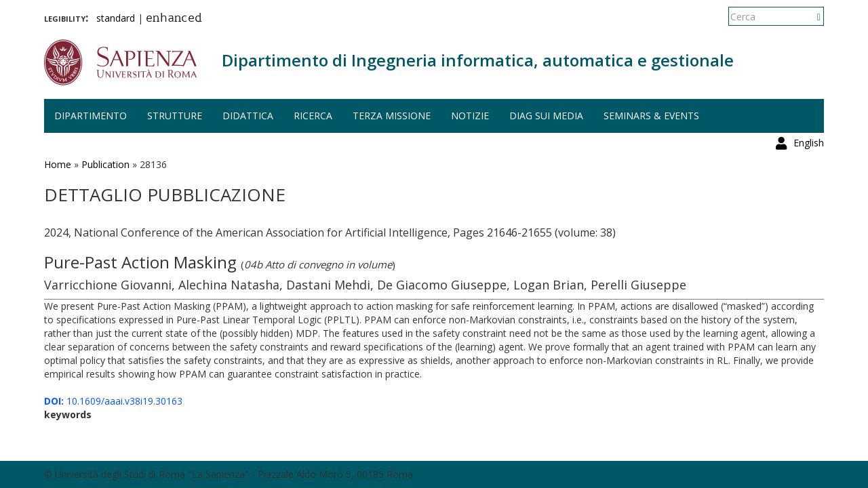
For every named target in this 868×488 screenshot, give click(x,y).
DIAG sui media (546, 116)
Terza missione (392, 116)
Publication (105, 164)
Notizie (470, 116)
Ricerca (313, 116)
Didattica (248, 116)
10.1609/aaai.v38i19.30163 (113, 401)
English (809, 17)
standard (116, 18)
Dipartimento (91, 116)
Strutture (175, 116)
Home (58, 164)
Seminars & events (651, 116)
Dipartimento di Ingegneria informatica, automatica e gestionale (478, 60)
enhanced (174, 19)
